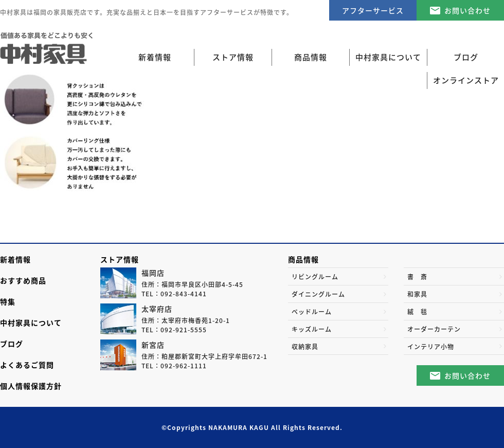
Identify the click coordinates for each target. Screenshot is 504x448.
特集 (8, 301)
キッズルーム (312, 329)
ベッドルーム (312, 312)
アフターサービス (373, 10)
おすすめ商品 (23, 280)
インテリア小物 (431, 347)
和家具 (417, 294)
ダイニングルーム (318, 294)
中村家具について (31, 322)
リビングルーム (315, 277)
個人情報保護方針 (31, 386)
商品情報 (303, 259)
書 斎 (417, 277)
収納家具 (305, 347)
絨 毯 (417, 312)
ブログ (12, 344)
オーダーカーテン (434, 329)
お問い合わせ (467, 10)
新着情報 (155, 57)
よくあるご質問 (27, 365)
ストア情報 (120, 259)
